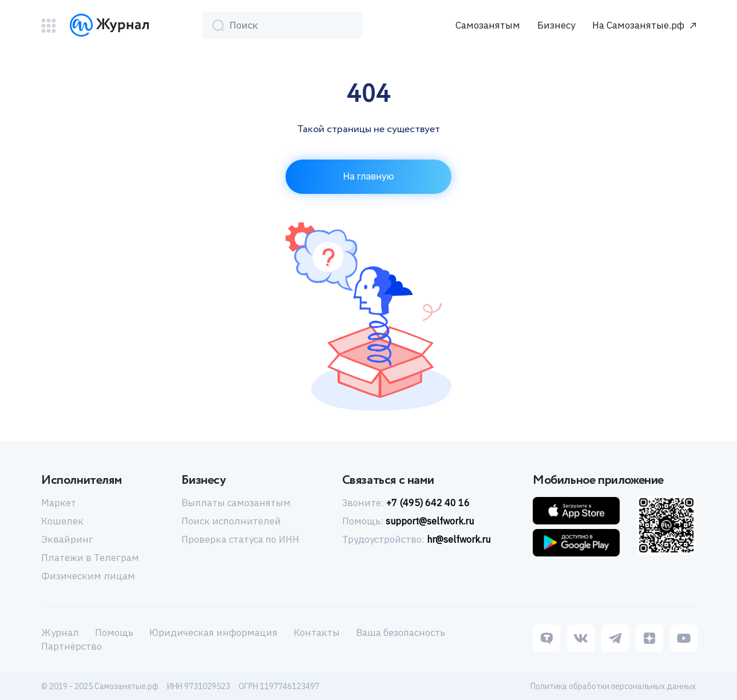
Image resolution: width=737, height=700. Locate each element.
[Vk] (581, 639)
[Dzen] (649, 639)
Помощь (114, 633)
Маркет (59, 503)
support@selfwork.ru (430, 521)
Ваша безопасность (401, 633)
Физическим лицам (88, 576)
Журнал (60, 633)
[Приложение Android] (576, 543)
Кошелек (62, 521)
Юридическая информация (213, 633)
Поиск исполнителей (231, 521)
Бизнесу (556, 25)
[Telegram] (615, 639)
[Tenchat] (546, 639)
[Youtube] (684, 639)
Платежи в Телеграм (90, 558)
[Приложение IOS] (576, 511)
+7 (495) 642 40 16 (428, 503)
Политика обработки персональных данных (613, 686)
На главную (369, 176)
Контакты (317, 633)
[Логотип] (109, 25)
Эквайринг (67, 539)
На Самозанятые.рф (638, 25)
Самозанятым (488, 25)
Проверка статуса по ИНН (240, 539)
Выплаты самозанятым (236, 503)
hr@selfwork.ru (459, 539)
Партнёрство (72, 646)
